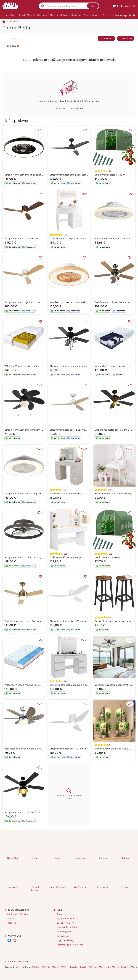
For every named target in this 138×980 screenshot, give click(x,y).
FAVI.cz (36, 967)
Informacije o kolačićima (70, 945)
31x (110, 490)
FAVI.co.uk (104, 967)
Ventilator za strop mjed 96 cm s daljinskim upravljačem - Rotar (40, 621)
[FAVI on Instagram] (15, 940)
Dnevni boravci (92, 15)
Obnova (54, 15)
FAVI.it (84, 967)
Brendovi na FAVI (66, 923)
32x (111, 554)
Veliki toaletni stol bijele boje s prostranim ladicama (78, 685)
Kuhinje (65, 15)
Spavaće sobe (58, 887)
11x (110, 617)
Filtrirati (127, 38)
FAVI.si (134, 967)
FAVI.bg (116, 967)
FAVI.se (93, 967)
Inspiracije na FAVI (67, 927)
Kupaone (76, 15)
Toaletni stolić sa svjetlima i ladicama (70, 239)
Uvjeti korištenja (66, 940)
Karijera (12, 923)
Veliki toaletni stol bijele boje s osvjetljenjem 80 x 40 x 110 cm (84, 494)
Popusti (125, 887)
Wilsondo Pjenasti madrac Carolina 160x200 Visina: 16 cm (36, 685)
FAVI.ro (65, 967)
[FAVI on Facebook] (9, 940)
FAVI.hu (74, 967)
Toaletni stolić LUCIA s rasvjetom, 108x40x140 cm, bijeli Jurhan (84, 557)
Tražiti (93, 6)
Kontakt (12, 918)
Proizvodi (14, 22)
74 (86, 449)
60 (86, 513)
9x (110, 171)
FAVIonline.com (13, 962)
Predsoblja (103, 887)
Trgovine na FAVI (66, 918)
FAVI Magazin (64, 932)
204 (85, 194)
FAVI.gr (125, 967)
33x (65, 490)
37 (131, 576)
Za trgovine (63, 936)
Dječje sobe (80, 887)
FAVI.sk (46, 967)
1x (110, 745)
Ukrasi (21, 15)
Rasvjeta (42, 15)
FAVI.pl (55, 967)
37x (65, 235)
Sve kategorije (123, 15)
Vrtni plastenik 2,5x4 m (108, 557)
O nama (61, 914)
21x (65, 681)
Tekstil (31, 15)
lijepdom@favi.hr (20, 914)
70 (131, 449)
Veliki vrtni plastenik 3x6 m (110, 175)
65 (86, 640)
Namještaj (9, 15)
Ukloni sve (60, 108)
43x (65, 554)
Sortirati (108, 38)
